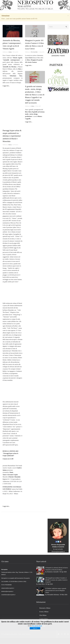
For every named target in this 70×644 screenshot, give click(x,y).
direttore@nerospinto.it (58, 551)
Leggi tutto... (6, 86)
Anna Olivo (41, 584)
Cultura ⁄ (11, 52)
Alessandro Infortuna (53, 595)
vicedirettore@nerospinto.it (8, 595)
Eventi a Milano (44, 612)
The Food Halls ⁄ (35, 52)
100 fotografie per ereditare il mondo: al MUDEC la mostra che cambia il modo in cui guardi (56, 580)
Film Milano (43, 615)
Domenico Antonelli (53, 572)
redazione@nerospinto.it (8, 588)
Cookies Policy (44, 619)
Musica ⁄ (11, 145)
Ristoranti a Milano (45, 608)
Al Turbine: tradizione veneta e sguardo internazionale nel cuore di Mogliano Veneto (56, 590)
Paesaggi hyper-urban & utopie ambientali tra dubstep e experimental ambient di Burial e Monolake (12, 136)
